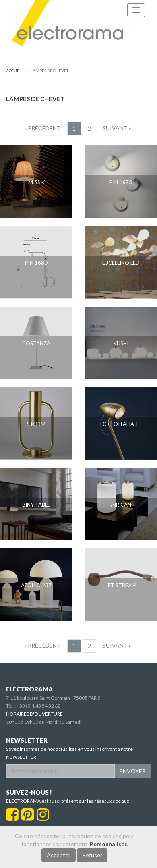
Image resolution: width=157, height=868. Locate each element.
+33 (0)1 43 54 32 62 (38, 706)
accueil (14, 71)
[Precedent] (42, 128)
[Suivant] (117, 128)
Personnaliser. (109, 844)
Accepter (59, 855)
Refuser (92, 855)
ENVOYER (133, 771)
